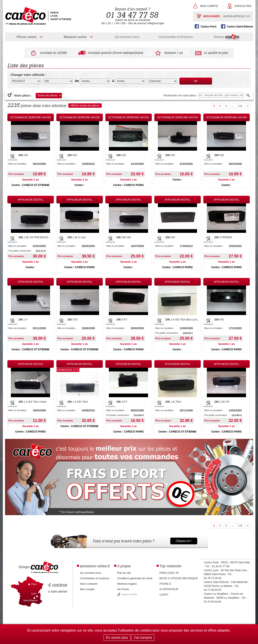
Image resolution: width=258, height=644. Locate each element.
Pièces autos (27, 37)
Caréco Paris (208, 27)
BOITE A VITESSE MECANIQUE (179, 578)
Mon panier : (226, 16)
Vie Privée (123, 589)
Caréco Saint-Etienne (240, 27)
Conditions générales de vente (135, 578)
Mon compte (209, 6)
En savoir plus (117, 638)
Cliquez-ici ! (184, 541)
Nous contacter (89, 584)
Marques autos (75, 37)
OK (196, 81)
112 (240, 106)
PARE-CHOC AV (169, 573)
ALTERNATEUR (169, 589)
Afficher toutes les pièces (85, 106)
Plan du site (124, 573)
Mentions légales (127, 584)
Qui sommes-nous (127, 37)
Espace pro (243, 6)
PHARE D (165, 584)
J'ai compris (143, 638)
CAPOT (164, 595)
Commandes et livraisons (176, 37)
